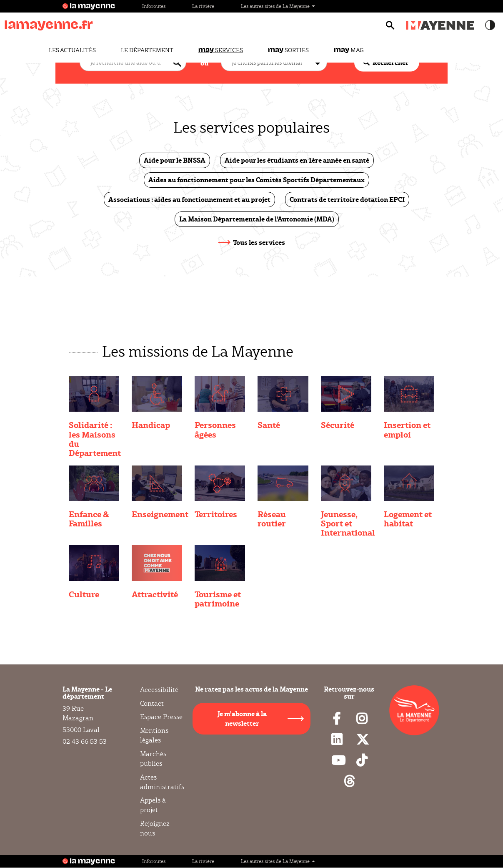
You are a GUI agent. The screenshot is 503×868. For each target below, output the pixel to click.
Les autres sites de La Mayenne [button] (278, 6)
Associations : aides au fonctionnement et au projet (189, 199)
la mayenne (93, 6)
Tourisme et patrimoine (218, 599)
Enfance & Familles (89, 518)
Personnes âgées (215, 429)
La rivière (203, 6)
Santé (269, 425)
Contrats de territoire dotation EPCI (347, 199)
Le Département (147, 50)
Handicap (151, 425)
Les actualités (72, 50)
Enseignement (160, 514)
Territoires (216, 514)
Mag (349, 50)
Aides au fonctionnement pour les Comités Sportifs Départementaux (257, 180)
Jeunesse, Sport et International (348, 523)
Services (221, 50)
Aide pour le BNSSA (175, 160)
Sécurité (338, 425)
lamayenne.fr (49, 25)
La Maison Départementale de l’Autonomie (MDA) (257, 219)
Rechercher (386, 62)
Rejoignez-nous (156, 828)
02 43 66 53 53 (85, 741)
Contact (152, 703)
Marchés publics (153, 759)
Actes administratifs (162, 782)
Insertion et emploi (407, 429)
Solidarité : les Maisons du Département (95, 438)
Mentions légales (154, 735)
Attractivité (155, 594)
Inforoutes (154, 6)
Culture (84, 594)
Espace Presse (161, 717)
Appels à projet (153, 805)
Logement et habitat (408, 518)
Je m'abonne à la (242, 718)
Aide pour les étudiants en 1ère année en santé (297, 160)
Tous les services (259, 242)
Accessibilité (159, 690)
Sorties (288, 50)
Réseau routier (272, 518)
